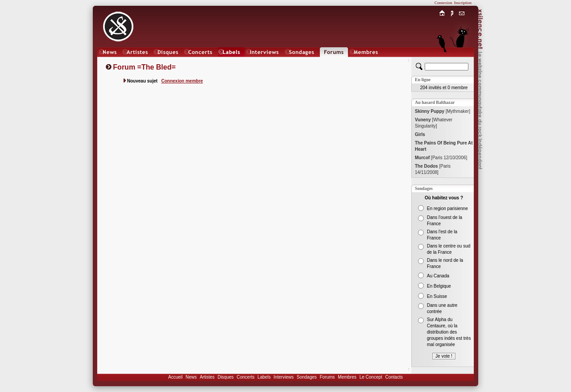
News (191, 377)
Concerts (245, 377)
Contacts (394, 377)
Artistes (207, 377)
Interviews (283, 377)
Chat (462, 61)
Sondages (307, 377)
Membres (347, 377)
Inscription (463, 3)
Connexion (443, 3)
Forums (327, 377)
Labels (264, 377)
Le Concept (371, 377)
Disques (226, 377)
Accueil (175, 377)
